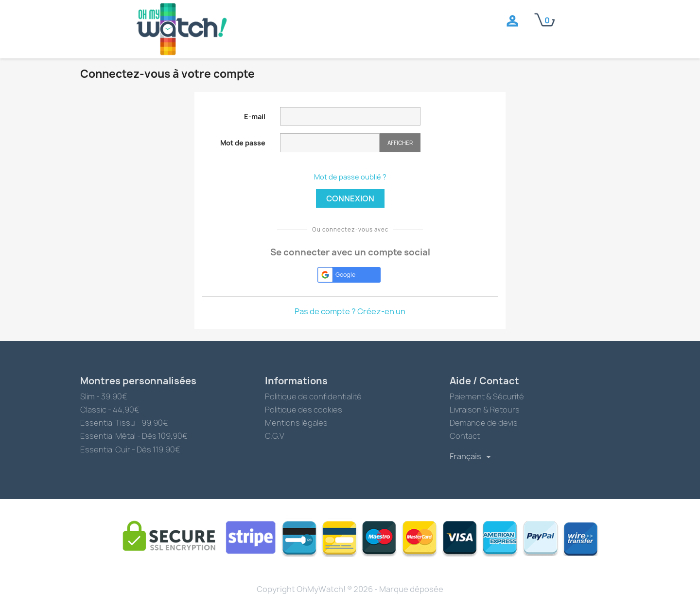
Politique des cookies (304, 410)
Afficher (400, 143)
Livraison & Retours (485, 410)
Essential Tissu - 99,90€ (124, 423)
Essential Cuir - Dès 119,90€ (130, 449)
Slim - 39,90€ (104, 396)
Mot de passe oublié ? (350, 177)
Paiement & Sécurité (487, 396)
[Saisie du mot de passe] (330, 143)
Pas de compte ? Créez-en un (350, 311)
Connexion (350, 198)
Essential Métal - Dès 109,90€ (134, 436)
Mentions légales (296, 423)
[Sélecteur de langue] (472, 457)
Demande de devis (484, 423)
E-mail (255, 117)
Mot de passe (243, 143)
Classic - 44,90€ (110, 410)
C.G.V (275, 436)
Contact (465, 436)
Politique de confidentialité (313, 396)
